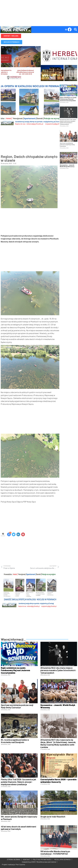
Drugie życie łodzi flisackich (53, 817)
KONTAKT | (27, 859)
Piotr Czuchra (20, 864)
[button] (66, 29)
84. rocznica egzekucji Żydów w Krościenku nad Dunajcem (15, 741)
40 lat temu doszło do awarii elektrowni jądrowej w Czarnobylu (19, 828)
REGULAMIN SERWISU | (63, 859)
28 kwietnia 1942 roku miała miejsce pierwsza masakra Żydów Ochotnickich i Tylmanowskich (68, 122)
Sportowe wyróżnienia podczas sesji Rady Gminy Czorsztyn (67, 145)
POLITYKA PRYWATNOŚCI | (42, 859)
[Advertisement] (39, 13)
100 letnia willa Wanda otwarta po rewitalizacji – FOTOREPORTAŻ (55, 853)
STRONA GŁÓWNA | (14, 859)
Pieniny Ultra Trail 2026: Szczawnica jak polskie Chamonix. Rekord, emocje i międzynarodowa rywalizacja (19, 782)
